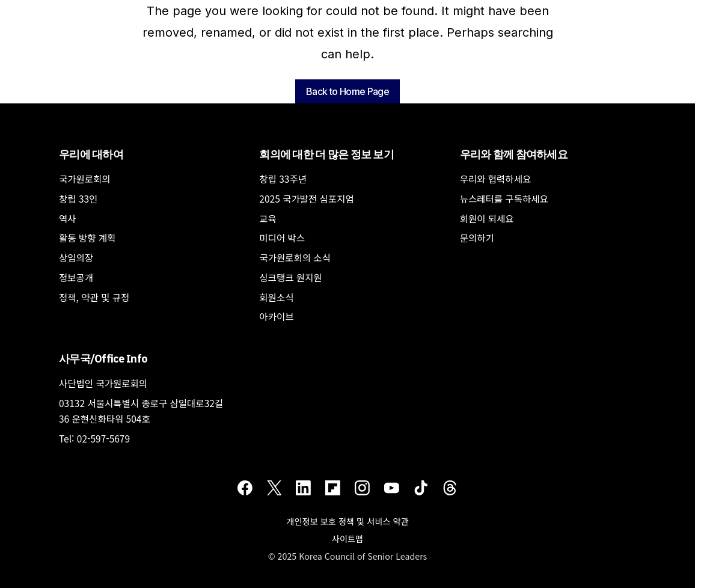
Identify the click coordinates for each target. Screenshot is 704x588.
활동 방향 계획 (87, 237)
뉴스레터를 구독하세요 (504, 198)
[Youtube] (392, 487)
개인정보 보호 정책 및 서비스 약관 (347, 521)
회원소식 (276, 297)
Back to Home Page (347, 91)
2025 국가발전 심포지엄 (306, 198)
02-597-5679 (103, 438)
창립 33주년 (283, 179)
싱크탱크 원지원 (290, 277)
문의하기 (477, 237)
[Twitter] (274, 487)
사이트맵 (347, 538)
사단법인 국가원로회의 (103, 383)
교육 (268, 218)
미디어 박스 (282, 237)
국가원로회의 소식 (295, 257)
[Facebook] (245, 487)
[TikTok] (421, 487)
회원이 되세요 (487, 218)
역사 (68, 218)
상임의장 (76, 257)
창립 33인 (78, 198)
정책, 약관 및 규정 (94, 297)
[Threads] (450, 487)
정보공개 (76, 277)
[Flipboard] (333, 487)
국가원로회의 (85, 179)
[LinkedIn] (303, 487)
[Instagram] (362, 487)
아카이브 (276, 316)
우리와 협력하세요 (496, 179)
